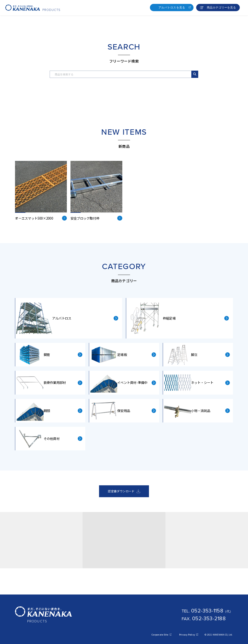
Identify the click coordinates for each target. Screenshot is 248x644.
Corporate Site (161, 635)
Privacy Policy (189, 635)
